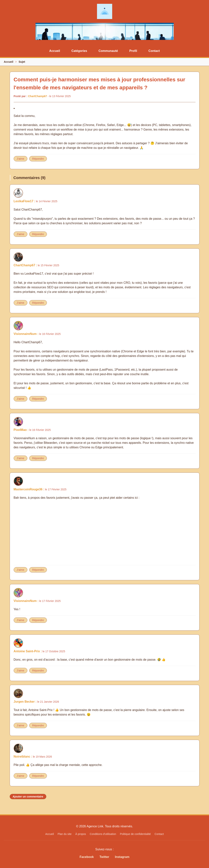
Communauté (108, 51)
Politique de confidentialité (135, 834)
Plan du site (65, 834)
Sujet (22, 62)
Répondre (38, 159)
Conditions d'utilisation (103, 834)
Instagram (122, 857)
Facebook (87, 857)
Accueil (55, 51)
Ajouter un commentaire (28, 797)
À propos (81, 834)
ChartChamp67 (38, 96)
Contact (154, 51)
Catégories (79, 51)
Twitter (104, 857)
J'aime (21, 159)
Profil (133, 51)
